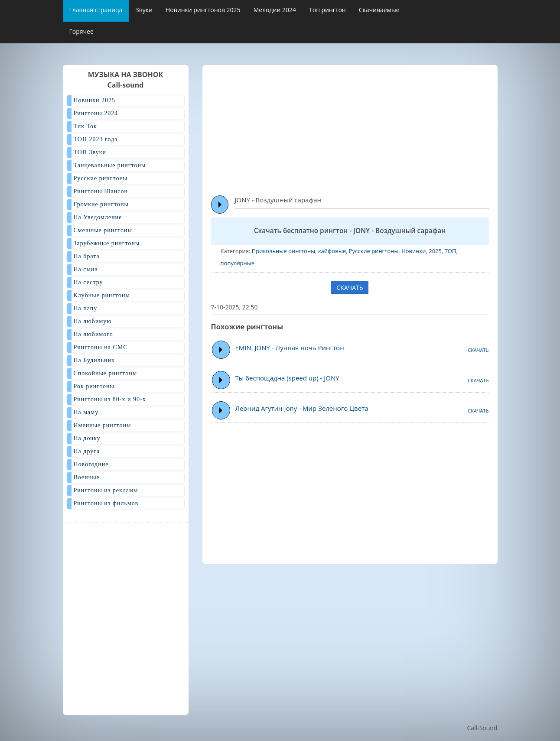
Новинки (413, 251)
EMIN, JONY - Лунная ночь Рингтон (290, 348)
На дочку (87, 438)
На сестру (88, 282)
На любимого (93, 334)
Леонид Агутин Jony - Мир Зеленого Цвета (302, 408)
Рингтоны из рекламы (106, 490)
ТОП (451, 251)
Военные (87, 477)
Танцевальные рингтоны (110, 165)
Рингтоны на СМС (101, 347)
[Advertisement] (386, 126)
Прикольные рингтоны (283, 251)
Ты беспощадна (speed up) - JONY (287, 378)
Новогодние (91, 464)
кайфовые (332, 251)
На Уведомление (98, 217)
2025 (435, 251)
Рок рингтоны (94, 386)
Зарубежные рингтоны (107, 243)
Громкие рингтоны (101, 204)
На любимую (93, 321)
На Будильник (94, 360)
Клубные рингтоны (102, 295)
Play (220, 205)
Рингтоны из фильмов (106, 503)
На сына (86, 269)
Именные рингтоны (103, 425)
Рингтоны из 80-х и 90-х (110, 399)
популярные (238, 263)
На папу (86, 308)
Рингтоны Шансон (101, 191)
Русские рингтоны (374, 251)
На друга (87, 451)
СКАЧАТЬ (350, 288)
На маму (86, 412)
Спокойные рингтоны (106, 373)
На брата (87, 256)
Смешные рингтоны (103, 230)
